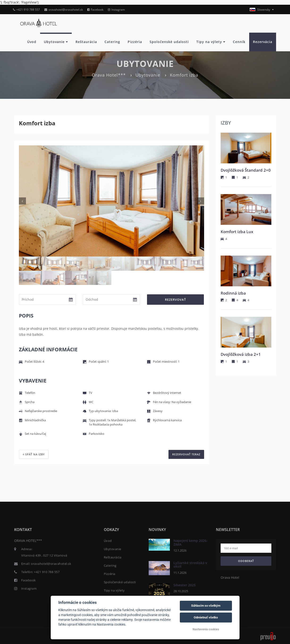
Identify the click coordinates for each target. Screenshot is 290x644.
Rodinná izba (233, 293)
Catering (112, 42)
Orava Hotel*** (109, 75)
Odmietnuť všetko (206, 617)
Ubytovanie (56, 42)
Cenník (239, 42)
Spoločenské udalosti (169, 42)
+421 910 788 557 (26, 10)
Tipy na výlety (211, 42)
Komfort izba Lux (237, 232)
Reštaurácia (86, 42)
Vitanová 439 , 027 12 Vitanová (44, 555)
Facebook (95, 10)
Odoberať (246, 561)
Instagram (116, 10)
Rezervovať (175, 300)
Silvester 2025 (185, 585)
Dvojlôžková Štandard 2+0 (246, 170)
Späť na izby (34, 454)
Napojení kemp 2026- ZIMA (191, 542)
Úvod (32, 42)
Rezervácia (263, 42)
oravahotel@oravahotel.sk (64, 10)
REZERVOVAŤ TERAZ (186, 454)
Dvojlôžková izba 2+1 (241, 354)
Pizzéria (135, 42)
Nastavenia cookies (206, 629)
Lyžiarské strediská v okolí (190, 564)
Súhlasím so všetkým (206, 606)
